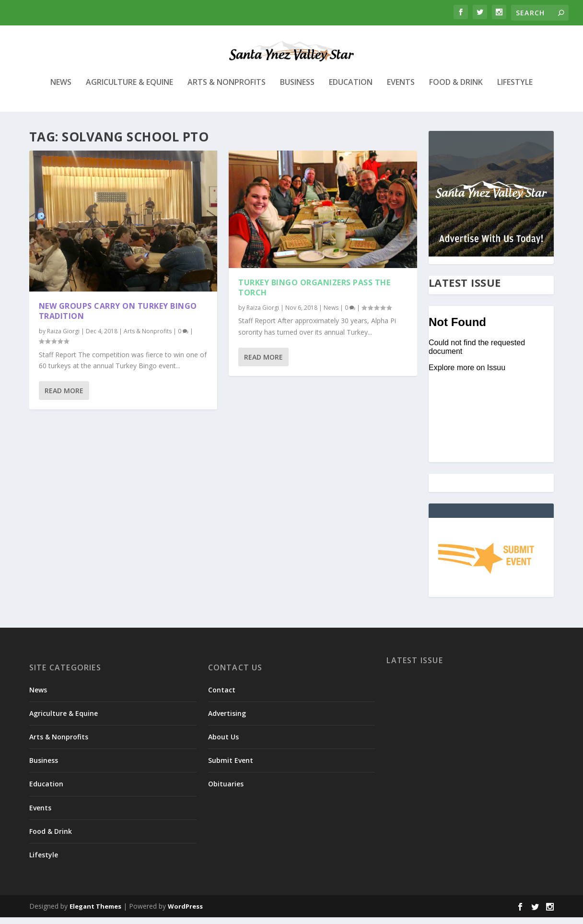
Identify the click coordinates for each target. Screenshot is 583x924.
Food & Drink (456, 89)
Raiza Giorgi (63, 338)
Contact (222, 696)
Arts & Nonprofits (227, 89)
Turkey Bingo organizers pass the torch (314, 294)
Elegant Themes (95, 913)
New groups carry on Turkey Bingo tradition (118, 318)
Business (297, 89)
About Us (223, 743)
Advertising (227, 720)
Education (351, 89)
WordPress (185, 913)
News (61, 89)
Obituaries (226, 790)
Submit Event (231, 767)
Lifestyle (515, 89)
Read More (64, 397)
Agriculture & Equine (129, 89)
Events (401, 89)
